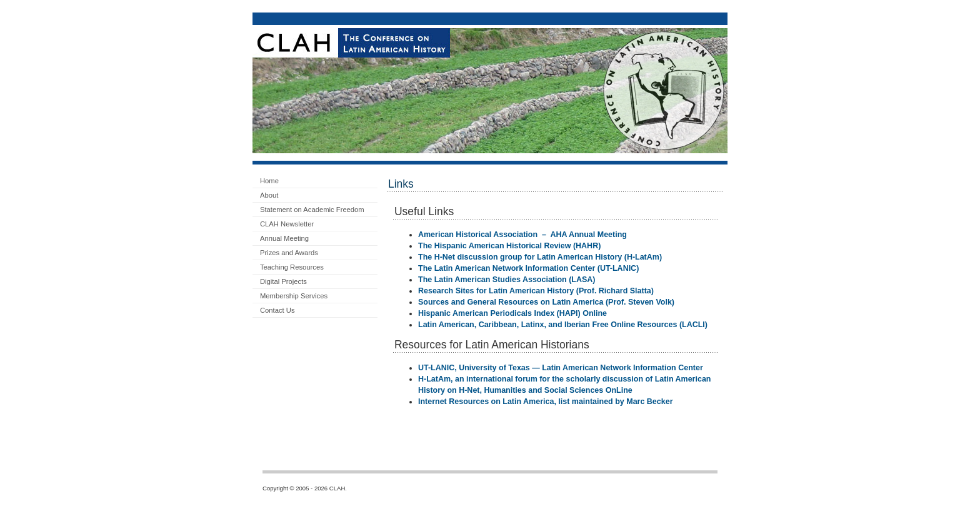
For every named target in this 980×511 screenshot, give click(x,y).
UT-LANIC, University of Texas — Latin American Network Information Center (561, 368)
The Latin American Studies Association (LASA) (507, 280)
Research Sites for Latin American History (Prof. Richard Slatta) (536, 291)
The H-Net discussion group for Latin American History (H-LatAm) (540, 257)
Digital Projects (283, 281)
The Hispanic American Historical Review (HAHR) (509, 246)
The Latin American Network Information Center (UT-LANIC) (528, 268)
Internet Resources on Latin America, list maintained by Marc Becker (546, 402)
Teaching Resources (292, 267)
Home (269, 181)
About (269, 195)
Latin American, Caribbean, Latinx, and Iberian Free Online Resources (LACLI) (563, 325)
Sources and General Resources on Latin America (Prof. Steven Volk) (546, 302)
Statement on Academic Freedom (312, 210)
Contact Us (277, 310)
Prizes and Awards (289, 253)
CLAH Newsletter (287, 224)
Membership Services (294, 296)
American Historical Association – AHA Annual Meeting (522, 235)
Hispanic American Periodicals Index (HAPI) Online (512, 313)
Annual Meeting (284, 238)
